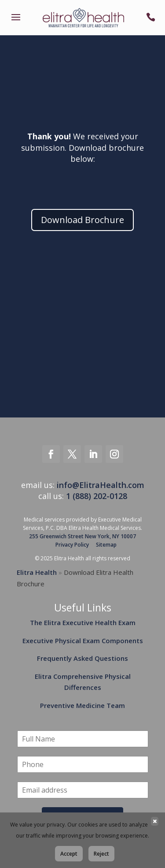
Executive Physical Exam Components (83, 641)
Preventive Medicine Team (82, 705)
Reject (101, 854)
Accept (69, 854)
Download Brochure (82, 220)
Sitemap (106, 545)
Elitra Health (37, 572)
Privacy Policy (72, 545)
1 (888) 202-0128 (97, 496)
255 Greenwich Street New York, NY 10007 (82, 536)
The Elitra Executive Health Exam (83, 622)
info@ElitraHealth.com (101, 485)
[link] (16, 23)
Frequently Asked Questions (82, 658)
